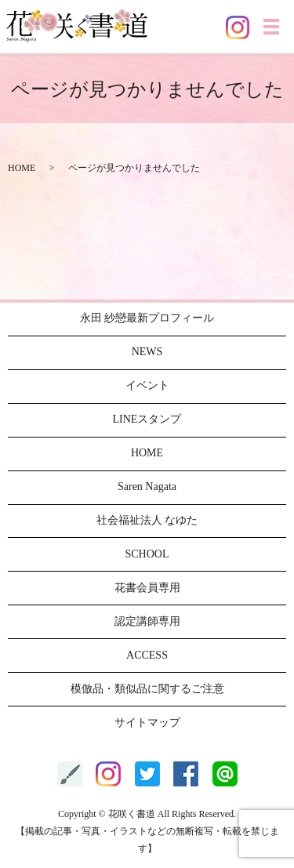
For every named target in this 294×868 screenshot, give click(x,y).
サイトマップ (147, 723)
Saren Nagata (147, 487)
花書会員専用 (147, 588)
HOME (22, 168)
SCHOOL (147, 554)
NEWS (147, 352)
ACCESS (147, 655)
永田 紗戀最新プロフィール (147, 318)
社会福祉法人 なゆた (147, 520)
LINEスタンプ (147, 419)
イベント (147, 385)
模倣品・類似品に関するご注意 (147, 689)
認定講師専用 (147, 621)
